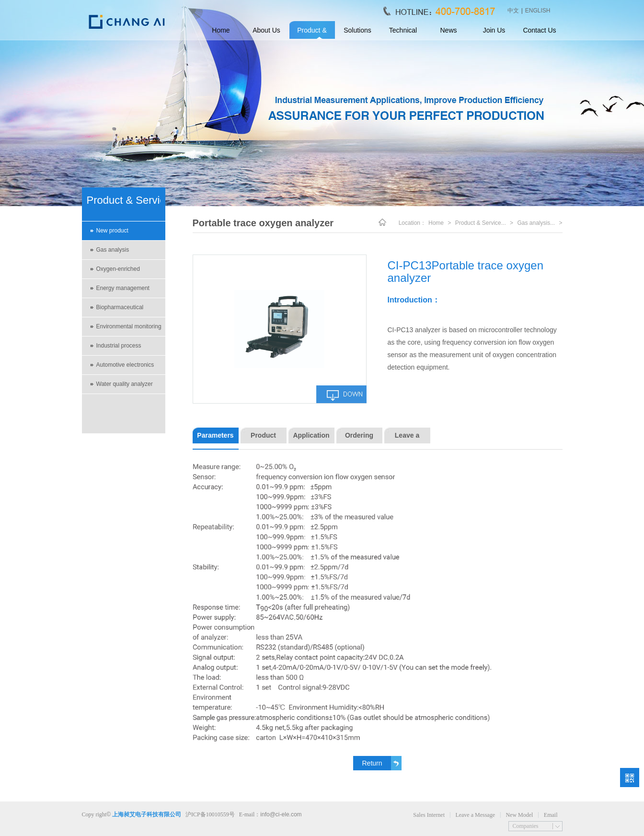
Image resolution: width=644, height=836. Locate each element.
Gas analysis (113, 250)
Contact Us (539, 30)
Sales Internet (429, 815)
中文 (513, 11)
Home (221, 30)
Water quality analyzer (125, 384)
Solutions (357, 30)
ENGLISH (538, 11)
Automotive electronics (125, 365)
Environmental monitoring (129, 326)
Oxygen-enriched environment (118, 272)
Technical (403, 30)
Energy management (123, 288)
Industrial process (119, 346)
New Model (519, 815)
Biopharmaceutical (120, 307)
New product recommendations (119, 234)
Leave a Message (475, 815)
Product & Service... (481, 223)
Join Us (494, 30)
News (448, 30)
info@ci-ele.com (281, 814)
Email (551, 815)
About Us (266, 30)
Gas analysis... (536, 223)
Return (372, 763)
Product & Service (312, 33)
